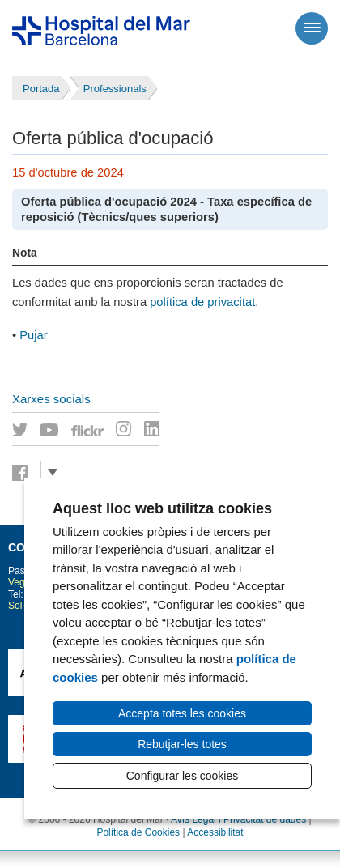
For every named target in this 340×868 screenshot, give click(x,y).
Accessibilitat (215, 832)
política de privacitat (202, 302)
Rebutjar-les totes (182, 744)
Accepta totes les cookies (182, 713)
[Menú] (312, 28)
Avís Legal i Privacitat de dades (238, 819)
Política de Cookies (138, 832)
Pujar (33, 335)
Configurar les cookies (183, 776)
